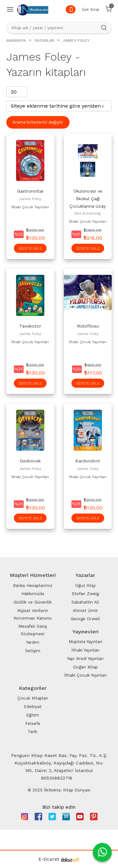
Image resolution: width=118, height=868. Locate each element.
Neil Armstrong (88, 213)
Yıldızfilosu (88, 326)
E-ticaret (49, 859)
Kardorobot (88, 461)
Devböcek (30, 461)
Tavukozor (30, 326)
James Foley (30, 199)
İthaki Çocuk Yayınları (30, 207)
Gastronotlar (30, 191)
